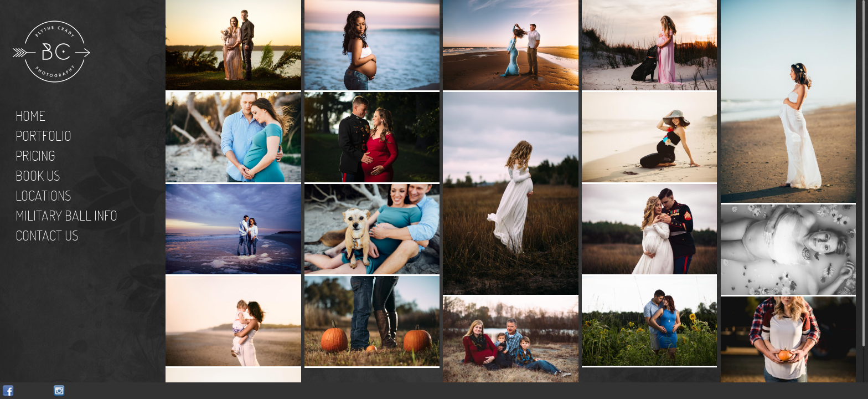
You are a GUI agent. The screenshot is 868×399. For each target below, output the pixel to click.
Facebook (8, 391)
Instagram (59, 391)
